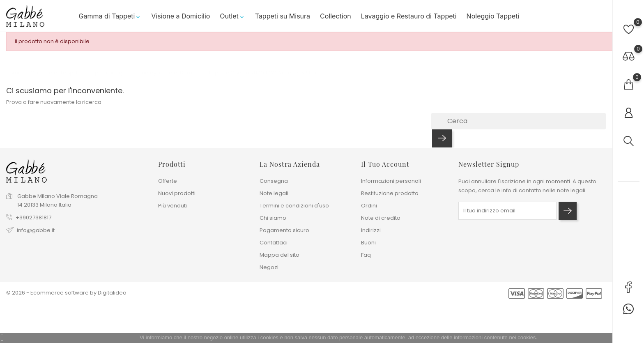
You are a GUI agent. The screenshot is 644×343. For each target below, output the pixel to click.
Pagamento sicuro (284, 230)
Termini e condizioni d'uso (294, 206)
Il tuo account (385, 164)
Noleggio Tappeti (493, 16)
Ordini (369, 206)
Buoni (368, 243)
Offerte (168, 181)
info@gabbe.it (36, 230)
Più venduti (172, 206)
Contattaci (274, 243)
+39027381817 (33, 218)
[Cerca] (519, 121)
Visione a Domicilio (181, 16)
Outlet (232, 16)
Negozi (269, 267)
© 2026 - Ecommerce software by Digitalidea (66, 293)
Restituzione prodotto (390, 193)
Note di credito (381, 218)
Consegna (274, 181)
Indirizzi (371, 230)
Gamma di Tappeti (110, 16)
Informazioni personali (391, 181)
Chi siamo (273, 218)
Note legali (274, 193)
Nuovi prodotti (177, 193)
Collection (336, 16)
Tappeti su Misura (283, 16)
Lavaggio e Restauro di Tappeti (409, 16)
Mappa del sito (279, 255)
